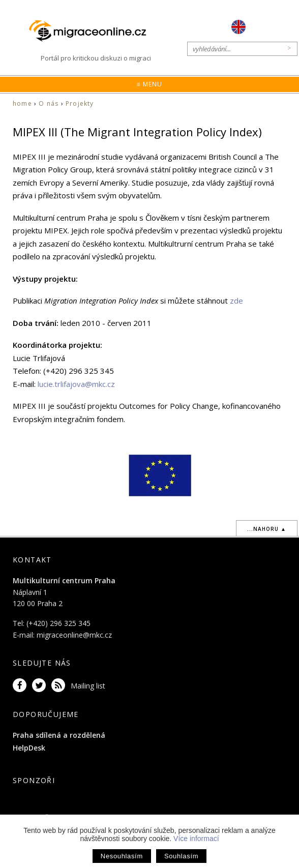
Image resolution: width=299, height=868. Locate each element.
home (22, 103)
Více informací (196, 839)
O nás (49, 103)
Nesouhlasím (122, 856)
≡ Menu (149, 84)
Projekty (80, 103)
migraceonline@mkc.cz (74, 635)
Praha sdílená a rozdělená (59, 735)
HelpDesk (29, 748)
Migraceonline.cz (93, 31)
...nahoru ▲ (267, 529)
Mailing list (88, 686)
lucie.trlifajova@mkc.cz (76, 384)
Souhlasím (181, 856)
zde (236, 301)
